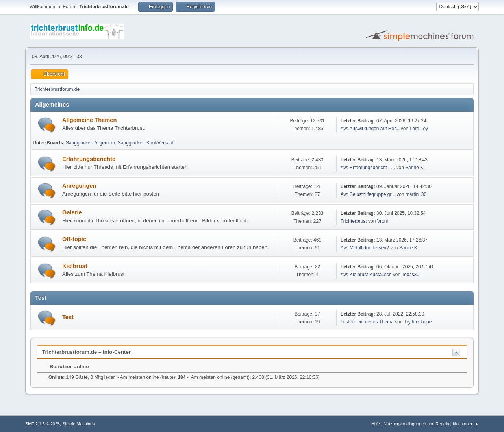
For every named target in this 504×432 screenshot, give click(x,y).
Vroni (383, 221)
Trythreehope (418, 322)
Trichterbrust (354, 221)
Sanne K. (415, 168)
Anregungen (79, 186)
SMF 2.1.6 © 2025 (43, 424)
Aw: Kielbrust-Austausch (366, 275)
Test (68, 317)
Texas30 (410, 275)
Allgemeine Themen (89, 120)
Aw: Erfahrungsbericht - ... (368, 168)
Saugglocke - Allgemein (90, 143)
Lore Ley (419, 129)
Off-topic (74, 239)
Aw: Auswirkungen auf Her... (370, 129)
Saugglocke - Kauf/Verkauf (146, 143)
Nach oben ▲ (466, 424)
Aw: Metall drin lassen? (365, 248)
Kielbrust (75, 266)
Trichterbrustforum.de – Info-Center (86, 352)
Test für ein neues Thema (367, 322)
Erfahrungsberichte (89, 159)
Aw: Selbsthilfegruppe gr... (368, 194)
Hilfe (376, 424)
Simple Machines (78, 424)
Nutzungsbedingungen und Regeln (416, 424)
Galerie (72, 212)
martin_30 (416, 194)
